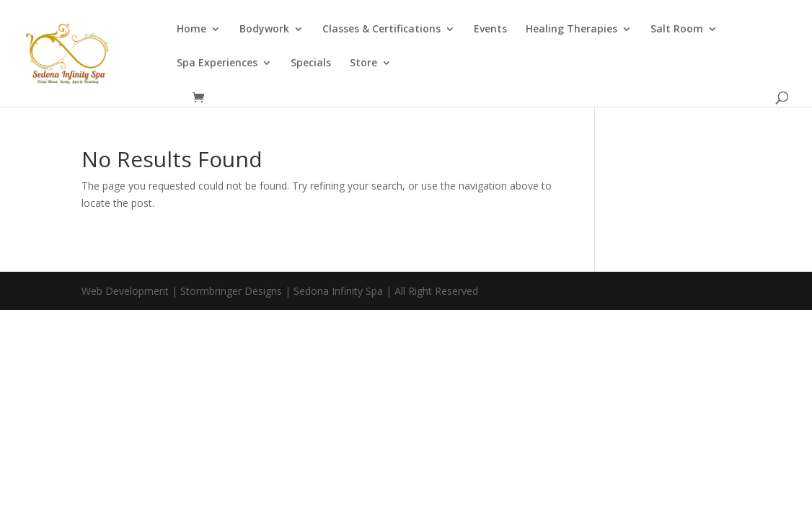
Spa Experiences (217, 63)
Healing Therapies (572, 30)
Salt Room (677, 30)
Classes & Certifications (381, 30)
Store (363, 63)
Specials (311, 63)
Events (490, 30)
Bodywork (264, 30)
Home (191, 30)
